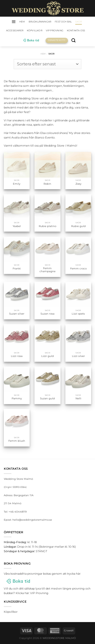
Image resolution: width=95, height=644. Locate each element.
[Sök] (73, 40)
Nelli (78, 398)
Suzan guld (47, 398)
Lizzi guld (48, 356)
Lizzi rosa (17, 356)
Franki (17, 269)
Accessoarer (15, 30)
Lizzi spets (78, 314)
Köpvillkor (35, 30)
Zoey (78, 184)
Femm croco (78, 269)
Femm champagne (48, 270)
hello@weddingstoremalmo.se (32, 520)
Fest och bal (63, 22)
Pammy (17, 398)
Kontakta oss (76, 30)
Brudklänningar (40, 22)
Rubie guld (78, 226)
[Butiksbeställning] (48, 64)
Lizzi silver (78, 356)
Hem (43, 54)
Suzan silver (17, 314)
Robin (47, 184)
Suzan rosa (48, 314)
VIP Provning (55, 30)
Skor (79, 22)
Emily (17, 184)
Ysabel (17, 226)
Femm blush (17, 441)
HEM (22, 22)
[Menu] (14, 22)
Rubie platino (48, 226)
